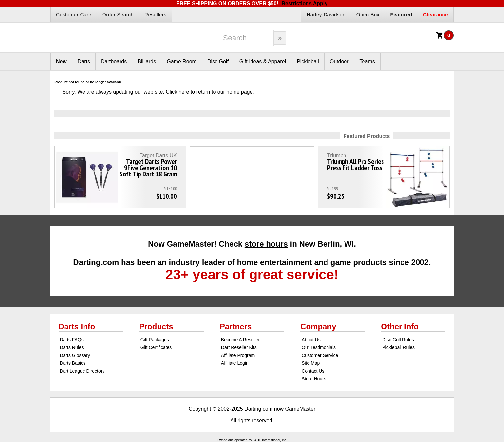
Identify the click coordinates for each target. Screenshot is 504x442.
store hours (266, 244)
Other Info (400, 327)
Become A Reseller (240, 340)
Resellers (155, 15)
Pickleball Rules (398, 347)
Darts (84, 61)
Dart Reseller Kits (239, 347)
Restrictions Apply (304, 3)
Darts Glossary (75, 355)
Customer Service (320, 355)
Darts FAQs (71, 340)
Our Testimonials (319, 347)
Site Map (311, 363)
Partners (236, 327)
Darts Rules (72, 347)
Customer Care (74, 15)
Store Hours (314, 379)
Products (156, 327)
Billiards (147, 61)
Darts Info (77, 327)
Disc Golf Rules (398, 340)
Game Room (182, 61)
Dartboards (114, 61)
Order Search (118, 15)
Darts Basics (73, 363)
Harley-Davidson (326, 15)
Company (318, 327)
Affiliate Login (235, 363)
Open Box (368, 15)
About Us (311, 340)
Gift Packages (155, 340)
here (184, 92)
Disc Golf (218, 61)
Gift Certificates (156, 347)
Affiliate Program (238, 355)
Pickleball (308, 61)
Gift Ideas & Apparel (263, 61)
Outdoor (339, 61)
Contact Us (313, 371)
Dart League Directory (82, 371)
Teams (367, 61)
